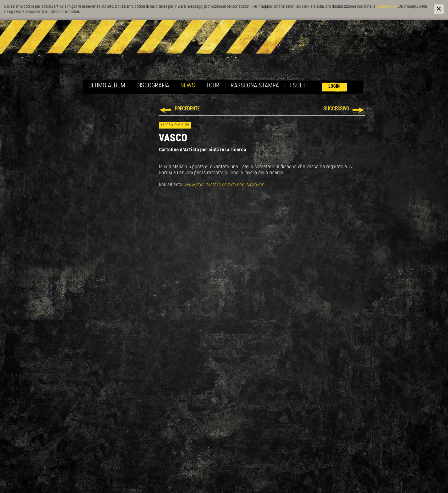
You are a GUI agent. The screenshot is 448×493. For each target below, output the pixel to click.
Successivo (336, 109)
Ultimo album (107, 86)
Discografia (153, 86)
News (188, 86)
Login (334, 86)
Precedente (187, 109)
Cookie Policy (387, 7)
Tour (213, 86)
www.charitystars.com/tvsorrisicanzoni (225, 185)
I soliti (299, 86)
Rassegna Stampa (255, 86)
